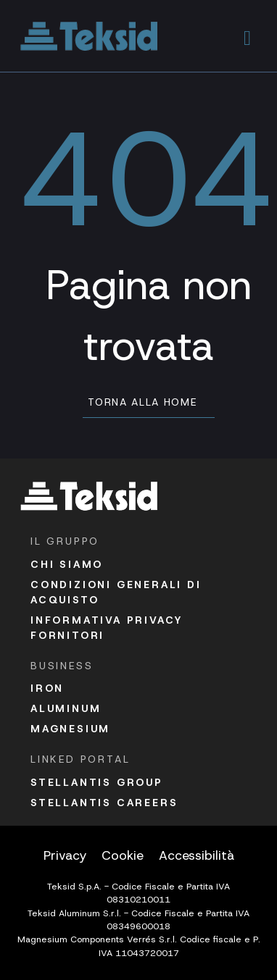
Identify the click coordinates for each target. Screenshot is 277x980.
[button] (248, 36)
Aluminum (66, 708)
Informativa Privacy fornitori (107, 628)
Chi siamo (67, 564)
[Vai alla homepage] (89, 36)
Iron (47, 688)
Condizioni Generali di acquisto (116, 592)
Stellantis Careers (104, 803)
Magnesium (70, 729)
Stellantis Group (97, 782)
